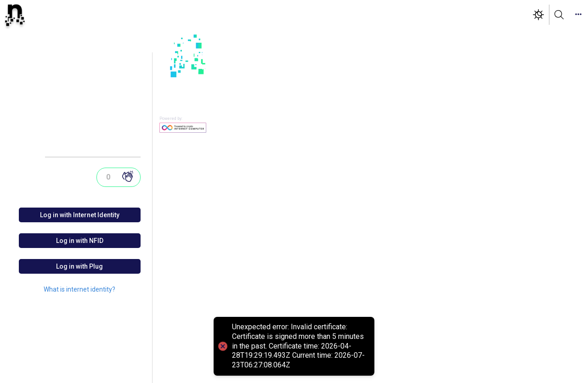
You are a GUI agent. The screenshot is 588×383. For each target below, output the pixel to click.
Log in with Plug (79, 266)
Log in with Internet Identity (80, 215)
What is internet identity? (79, 289)
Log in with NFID (80, 241)
